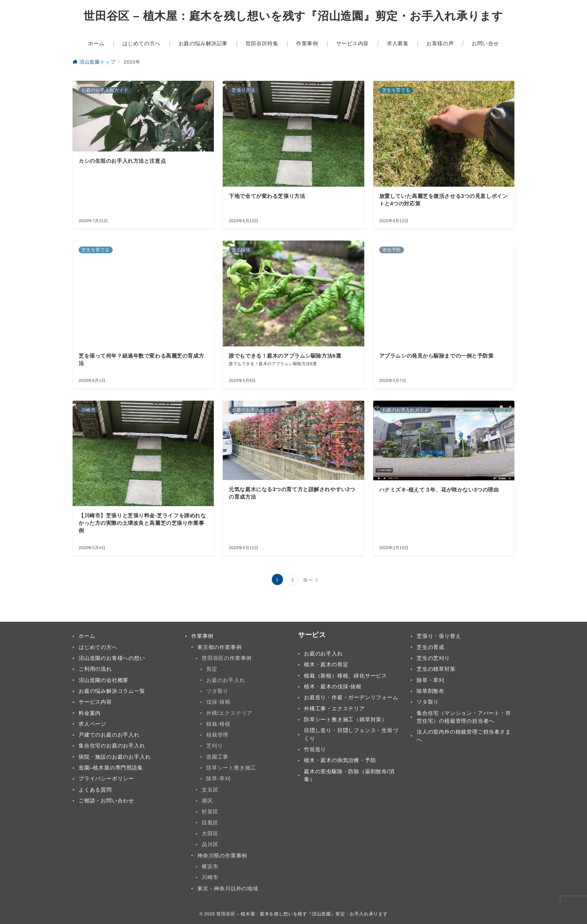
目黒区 (210, 823)
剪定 (212, 669)
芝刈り (215, 746)
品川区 (210, 844)
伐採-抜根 (218, 702)
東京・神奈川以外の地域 (228, 888)
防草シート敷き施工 (231, 768)
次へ (308, 580)
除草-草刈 (218, 778)
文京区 (210, 790)
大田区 (210, 833)
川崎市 (210, 877)
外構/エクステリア (229, 713)
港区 (207, 801)
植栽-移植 (218, 724)
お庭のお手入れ (226, 680)
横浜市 (210, 866)
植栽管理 (217, 735)
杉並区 (210, 811)
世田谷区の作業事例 (227, 658)
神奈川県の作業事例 (222, 856)
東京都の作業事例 (219, 647)
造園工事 (217, 757)
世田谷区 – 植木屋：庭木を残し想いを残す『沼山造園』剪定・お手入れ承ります (293, 16)
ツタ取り (217, 691)
